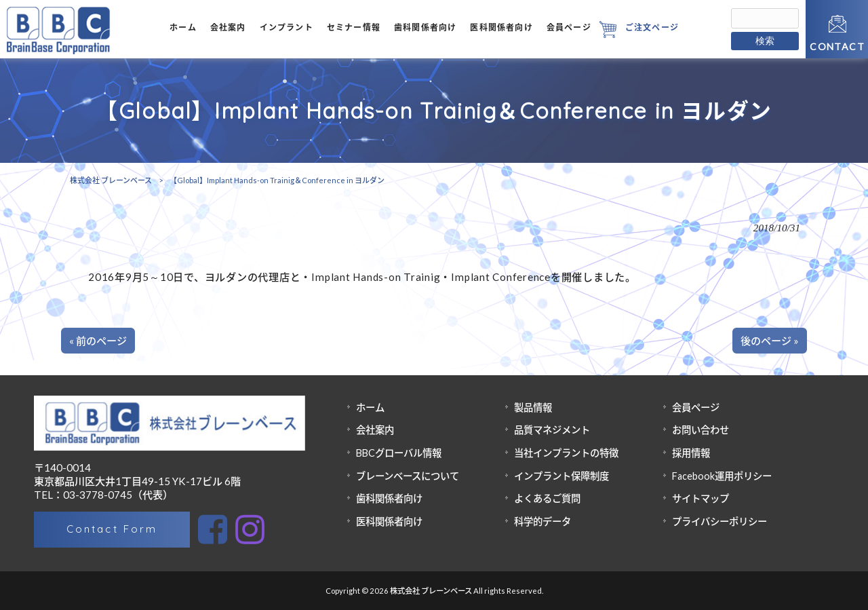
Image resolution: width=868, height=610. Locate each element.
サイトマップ (701, 498)
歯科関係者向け (389, 498)
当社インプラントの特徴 (566, 453)
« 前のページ (98, 341)
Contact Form (112, 529)
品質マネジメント (552, 430)
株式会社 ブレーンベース (111, 180)
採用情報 (691, 453)
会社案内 (375, 430)
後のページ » (770, 341)
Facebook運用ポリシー (722, 476)
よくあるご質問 (547, 498)
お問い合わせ (701, 430)
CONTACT (837, 46)
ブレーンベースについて (408, 476)
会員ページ (696, 407)
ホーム (370, 407)
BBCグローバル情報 (399, 453)
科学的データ (542, 521)
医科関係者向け (389, 521)
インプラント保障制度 (561, 476)
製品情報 (533, 407)
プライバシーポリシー (719, 521)
